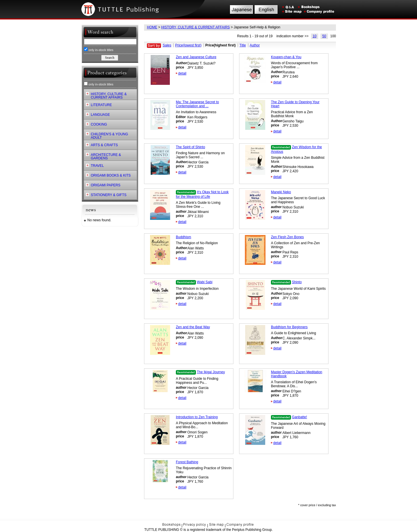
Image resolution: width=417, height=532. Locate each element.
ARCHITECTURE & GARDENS (106, 157)
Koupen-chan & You (286, 57)
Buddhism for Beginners (289, 327)
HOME (152, 27)
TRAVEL (97, 166)
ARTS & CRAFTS (104, 145)
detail (182, 73)
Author (255, 45)
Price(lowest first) (188, 45)
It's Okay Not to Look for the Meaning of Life (202, 194)
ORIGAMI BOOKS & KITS (111, 175)
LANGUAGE (100, 115)
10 (315, 36)
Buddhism (183, 237)
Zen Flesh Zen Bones (287, 237)
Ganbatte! (299, 417)
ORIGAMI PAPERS (106, 185)
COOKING (99, 124)
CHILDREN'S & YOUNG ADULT (109, 136)
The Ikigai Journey (211, 372)
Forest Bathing (187, 462)
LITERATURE (101, 105)
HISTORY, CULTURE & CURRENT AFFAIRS (196, 27)
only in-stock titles (99, 49)
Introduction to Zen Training (197, 417)
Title (243, 45)
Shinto (297, 282)
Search (110, 58)
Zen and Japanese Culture (196, 57)
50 (324, 36)
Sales (167, 45)
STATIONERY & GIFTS (109, 195)
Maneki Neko (281, 192)
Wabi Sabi (204, 282)
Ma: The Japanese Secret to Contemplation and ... (197, 104)
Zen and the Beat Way (193, 327)
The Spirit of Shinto (190, 147)
